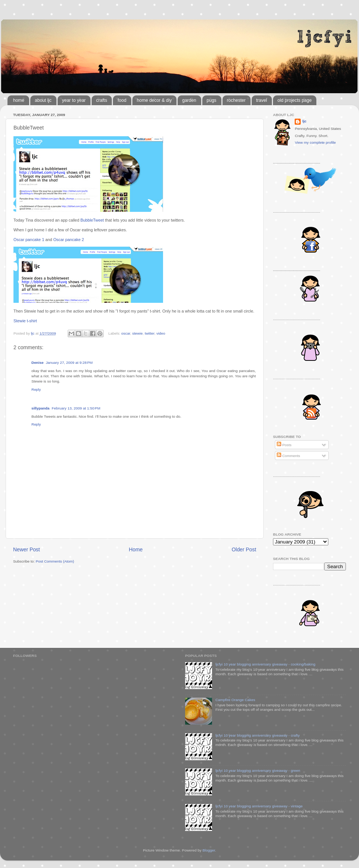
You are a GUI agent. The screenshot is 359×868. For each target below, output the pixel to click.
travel (262, 100)
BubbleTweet (92, 220)
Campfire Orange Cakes (235, 700)
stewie (137, 333)
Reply (36, 389)
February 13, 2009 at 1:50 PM (76, 408)
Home (136, 549)
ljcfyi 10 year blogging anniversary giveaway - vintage (259, 806)
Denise (37, 363)
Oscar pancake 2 (68, 240)
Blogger (209, 850)
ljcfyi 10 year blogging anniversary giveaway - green (258, 770)
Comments (288, 456)
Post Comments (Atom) (55, 561)
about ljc (43, 100)
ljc (304, 121)
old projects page (294, 100)
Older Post (244, 549)
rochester (236, 100)
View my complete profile (315, 142)
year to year (74, 100)
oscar (126, 333)
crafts (102, 100)
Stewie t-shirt (25, 321)
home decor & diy (154, 100)
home (19, 100)
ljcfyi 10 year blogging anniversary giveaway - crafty (258, 735)
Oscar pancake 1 (29, 240)
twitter (150, 333)
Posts (284, 445)
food (122, 100)
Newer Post (27, 549)
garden (189, 100)
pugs (212, 100)
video (161, 333)
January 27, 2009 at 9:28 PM (69, 363)
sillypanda (40, 408)
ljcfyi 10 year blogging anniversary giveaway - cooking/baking (265, 664)
